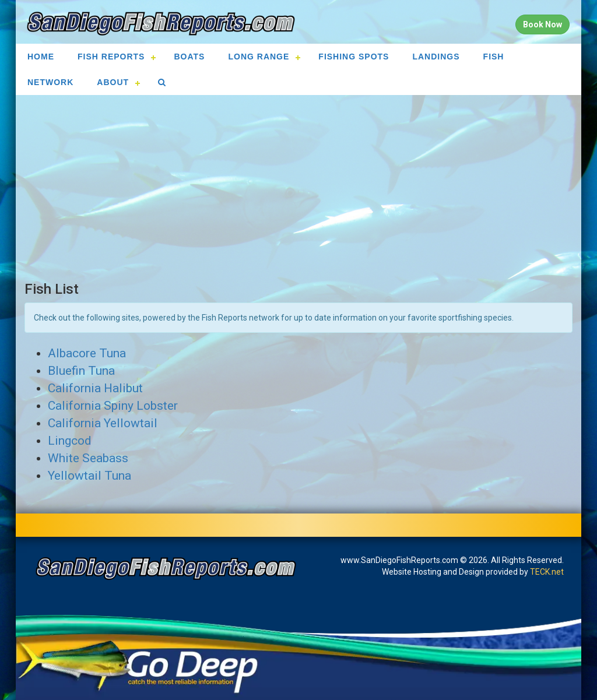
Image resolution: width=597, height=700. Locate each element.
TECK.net (547, 572)
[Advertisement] (298, 188)
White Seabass (88, 458)
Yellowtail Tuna (89, 476)
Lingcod (70, 441)
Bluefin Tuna (81, 371)
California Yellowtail (103, 423)
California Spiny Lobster (113, 406)
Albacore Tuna (87, 353)
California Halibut (95, 388)
